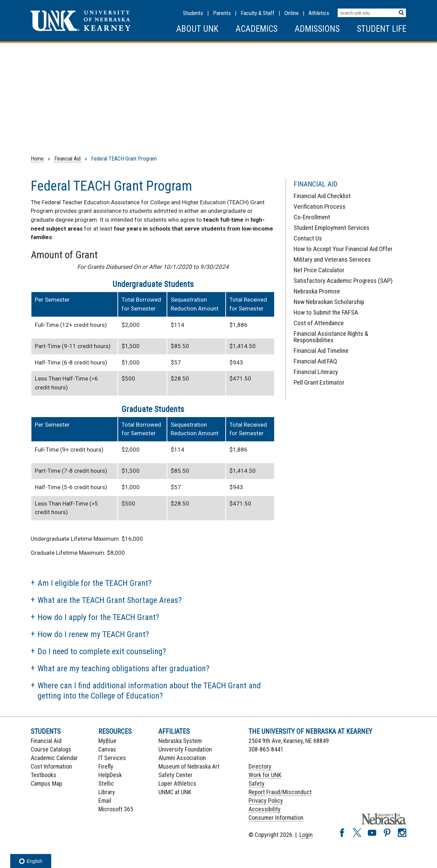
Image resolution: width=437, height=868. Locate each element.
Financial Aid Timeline (321, 351)
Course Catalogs (51, 749)
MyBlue (107, 741)
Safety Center (175, 775)
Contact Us (308, 238)
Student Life (382, 29)
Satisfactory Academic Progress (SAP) (343, 281)
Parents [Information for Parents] (222, 13)
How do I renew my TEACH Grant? (93, 634)
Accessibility (265, 809)
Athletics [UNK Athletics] (319, 13)
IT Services (112, 758)
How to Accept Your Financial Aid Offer (343, 249)
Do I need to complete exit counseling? (102, 651)
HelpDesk (110, 775)
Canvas (107, 749)
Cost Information (51, 766)
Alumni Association (182, 758)
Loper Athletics (177, 783)
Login (306, 835)
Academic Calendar (54, 758)
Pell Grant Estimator (319, 382)
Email (105, 801)
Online (292, 13)
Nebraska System (180, 741)
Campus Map (46, 783)
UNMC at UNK (175, 792)
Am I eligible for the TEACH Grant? (95, 583)
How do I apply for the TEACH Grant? (98, 617)
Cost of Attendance (319, 323)
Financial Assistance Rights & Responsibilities (331, 337)
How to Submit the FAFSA (326, 312)
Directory (260, 766)
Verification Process (320, 206)
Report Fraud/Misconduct (280, 792)
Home (37, 159)
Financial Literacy (316, 372)
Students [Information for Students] (193, 13)
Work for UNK (265, 775)
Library (107, 792)
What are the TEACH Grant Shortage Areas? (110, 600)
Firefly (106, 766)
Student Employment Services (332, 228)
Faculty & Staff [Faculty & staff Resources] (258, 13)
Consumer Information (276, 818)
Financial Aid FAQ (315, 361)
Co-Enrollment (312, 217)
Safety (257, 783)
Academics (257, 29)
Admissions (317, 29)
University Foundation (185, 749)
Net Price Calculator (319, 270)
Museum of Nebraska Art (189, 766)
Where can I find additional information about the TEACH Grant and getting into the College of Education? (149, 691)
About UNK (197, 29)
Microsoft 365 (116, 809)
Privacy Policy (266, 801)
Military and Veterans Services (332, 259)
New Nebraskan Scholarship (329, 302)
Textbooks (44, 775)
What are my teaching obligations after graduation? (123, 669)
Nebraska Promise (317, 291)
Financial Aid (67, 159)
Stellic (106, 783)
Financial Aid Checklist (322, 196)
